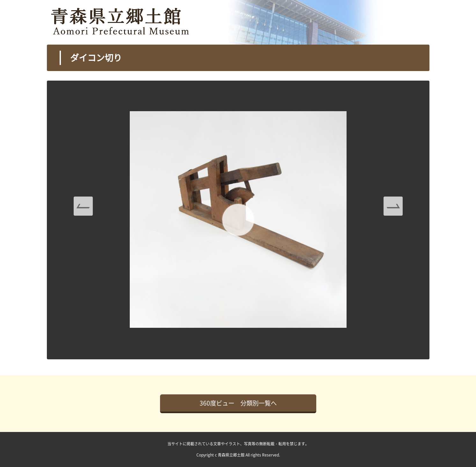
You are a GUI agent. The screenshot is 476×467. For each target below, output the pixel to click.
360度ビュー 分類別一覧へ (238, 403)
